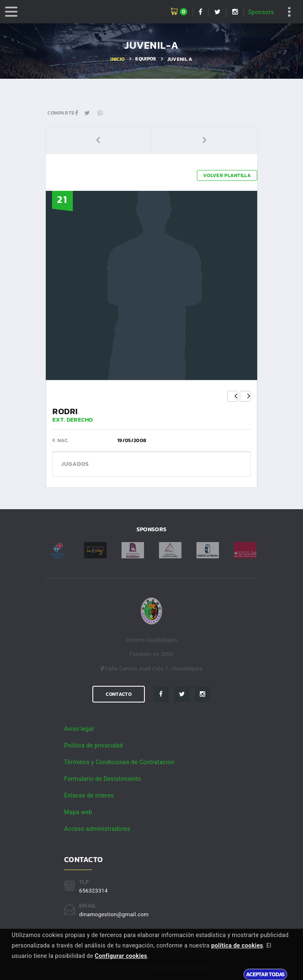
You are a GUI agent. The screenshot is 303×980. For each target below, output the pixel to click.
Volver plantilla (227, 175)
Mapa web (78, 812)
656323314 (93, 891)
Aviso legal (79, 729)
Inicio (117, 59)
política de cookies (237, 945)
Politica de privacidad (93, 745)
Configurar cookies (121, 956)
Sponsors (261, 12)
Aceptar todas (265, 974)
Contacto (118, 694)
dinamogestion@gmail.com (114, 914)
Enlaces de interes (89, 795)
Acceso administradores (97, 829)
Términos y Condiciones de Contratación (119, 762)
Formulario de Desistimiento (103, 779)
